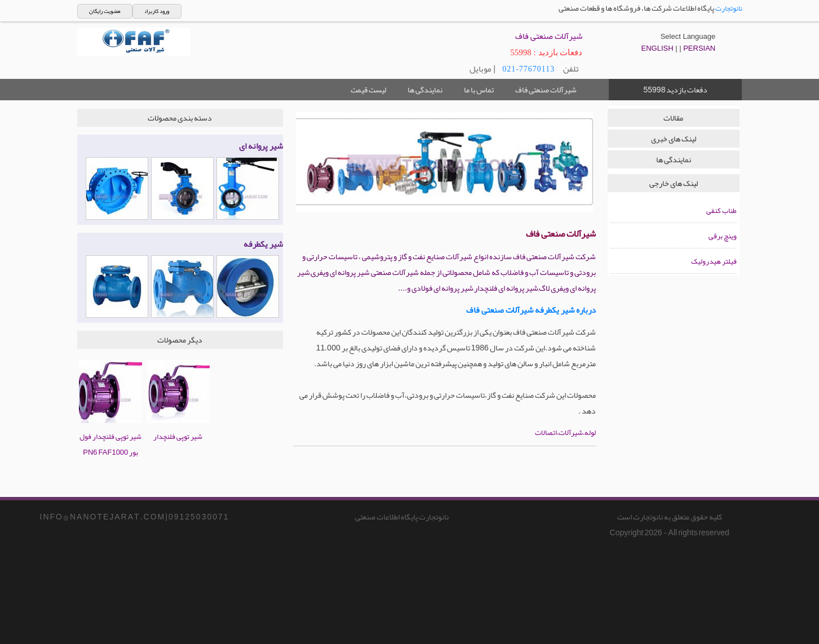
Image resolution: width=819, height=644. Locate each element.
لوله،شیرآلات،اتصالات (565, 433)
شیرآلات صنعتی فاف (546, 90)
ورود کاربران (157, 11)
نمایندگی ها (425, 90)
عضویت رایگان (105, 11)
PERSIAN (699, 48)
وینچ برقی (723, 236)
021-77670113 (528, 69)
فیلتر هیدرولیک (714, 261)
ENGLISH (658, 48)
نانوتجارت (729, 8)
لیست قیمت (368, 90)
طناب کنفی (721, 211)
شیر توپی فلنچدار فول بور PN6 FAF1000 (110, 437)
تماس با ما (479, 90)
